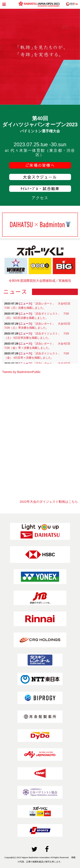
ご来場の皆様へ (40, 165)
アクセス (40, 198)
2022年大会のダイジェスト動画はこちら (49, 502)
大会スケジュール (40, 177)
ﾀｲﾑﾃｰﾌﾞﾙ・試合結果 (40, 189)
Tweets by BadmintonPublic (21, 372)
